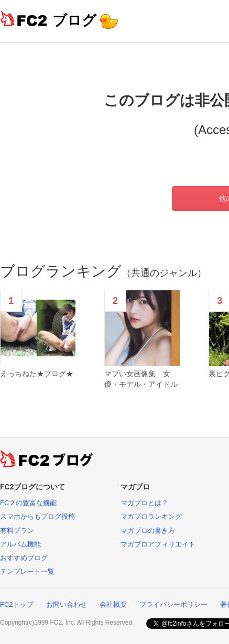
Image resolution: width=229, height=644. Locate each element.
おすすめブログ (24, 558)
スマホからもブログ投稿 (37, 516)
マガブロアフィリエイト (158, 544)
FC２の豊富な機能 (28, 503)
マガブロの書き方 (148, 531)
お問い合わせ (67, 604)
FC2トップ (17, 604)
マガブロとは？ (144, 503)
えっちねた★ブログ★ (37, 374)
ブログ (74, 20)
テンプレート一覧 (27, 571)
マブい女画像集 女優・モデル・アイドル (141, 379)
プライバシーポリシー (173, 604)
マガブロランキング (151, 516)
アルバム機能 (20, 544)
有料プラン (17, 531)
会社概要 (113, 604)
